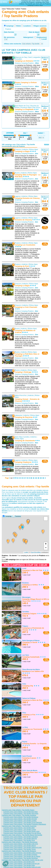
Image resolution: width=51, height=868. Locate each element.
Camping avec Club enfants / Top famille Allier (19, 828)
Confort (41, 133)
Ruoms (17, 173)
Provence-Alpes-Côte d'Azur (30, 108)
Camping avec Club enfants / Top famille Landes (20, 821)
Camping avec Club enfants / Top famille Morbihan (21, 858)
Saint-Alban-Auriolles (22, 437)
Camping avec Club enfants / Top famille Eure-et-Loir (21, 864)
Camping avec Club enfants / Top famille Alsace (18, 810)
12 (36, 478)
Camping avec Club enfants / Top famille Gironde (20, 819)
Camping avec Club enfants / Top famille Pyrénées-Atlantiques (25, 824)
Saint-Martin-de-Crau (22, 106)
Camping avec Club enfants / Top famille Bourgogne (20, 842)
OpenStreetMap (36, 552)
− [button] (46, 548)
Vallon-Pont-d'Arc (21, 395)
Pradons (18, 243)
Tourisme (18, 516)
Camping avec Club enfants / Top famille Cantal (20, 830)
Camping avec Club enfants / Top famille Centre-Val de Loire (22, 860)
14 (41, 478)
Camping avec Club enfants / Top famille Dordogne (21, 817)
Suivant (47, 145)
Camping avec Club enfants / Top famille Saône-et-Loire (22, 847)
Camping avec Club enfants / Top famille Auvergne (19, 826)
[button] (5, 864)
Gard (30, 57)
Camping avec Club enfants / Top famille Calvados (21, 837)
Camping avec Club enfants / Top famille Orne (19, 840)
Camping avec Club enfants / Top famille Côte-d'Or (21, 844)
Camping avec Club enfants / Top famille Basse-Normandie (22, 835)
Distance (10, 133)
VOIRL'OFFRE (45, 70)
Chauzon (18, 149)
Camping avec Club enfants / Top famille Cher (19, 862)
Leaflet (26, 552)
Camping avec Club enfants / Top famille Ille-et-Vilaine (22, 856)
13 (38, 478)
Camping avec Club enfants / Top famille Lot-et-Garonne (23, 822)
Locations (27, 26)
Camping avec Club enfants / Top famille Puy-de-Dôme (22, 833)
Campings (10, 26)
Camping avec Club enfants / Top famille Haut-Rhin (21, 814)
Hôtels (19, 26)
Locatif (44, 39)
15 (43, 478)
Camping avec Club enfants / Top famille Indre (19, 865)
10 (31, 478)
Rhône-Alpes (34, 149)
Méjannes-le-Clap (21, 57)
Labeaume (19, 415)
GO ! (44, 30)
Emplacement (42, 37)
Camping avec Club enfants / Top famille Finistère (20, 855)
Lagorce (18, 196)
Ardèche (25, 149)
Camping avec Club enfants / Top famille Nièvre (20, 846)
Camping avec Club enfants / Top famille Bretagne (19, 851)
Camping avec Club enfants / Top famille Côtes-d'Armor (22, 853)
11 (34, 478)
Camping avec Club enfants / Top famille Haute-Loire (21, 831)
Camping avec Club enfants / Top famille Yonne (19, 849)
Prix (25, 133)
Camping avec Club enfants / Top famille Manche (20, 839)
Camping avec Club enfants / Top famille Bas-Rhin (20, 812)
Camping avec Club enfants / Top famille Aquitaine (19, 815)
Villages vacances (40, 26)
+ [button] (46, 544)
